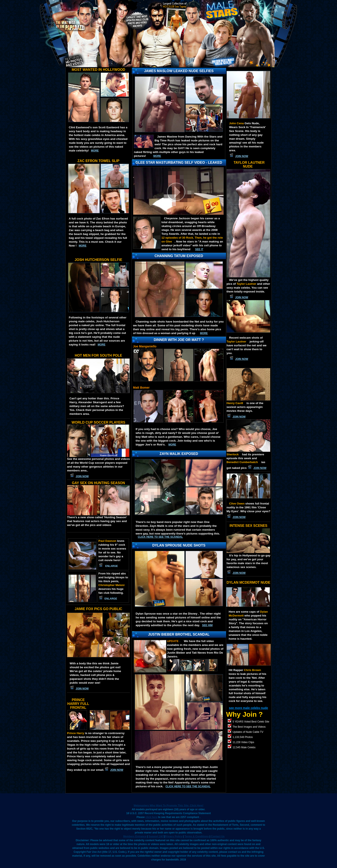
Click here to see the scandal (160, 537)
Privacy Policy (174, 836)
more (95, 151)
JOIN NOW (82, 476)
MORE (157, 156)
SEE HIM (207, 625)
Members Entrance (135, 836)
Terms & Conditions (197, 836)
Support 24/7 (156, 836)
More (172, 445)
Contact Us (218, 836)
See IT (199, 249)
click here (151, 817)
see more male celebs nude (248, 708)
